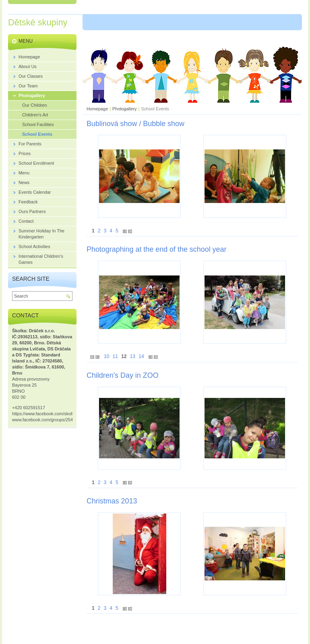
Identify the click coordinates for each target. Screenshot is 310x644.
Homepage (97, 109)
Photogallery (124, 109)
